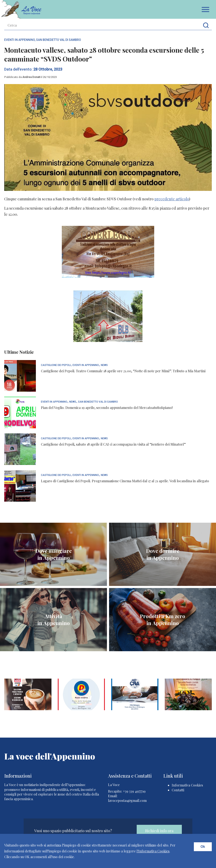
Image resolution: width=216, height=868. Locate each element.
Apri (205, 9)
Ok (203, 847)
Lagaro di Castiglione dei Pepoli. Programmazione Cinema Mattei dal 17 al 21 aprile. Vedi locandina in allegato (125, 481)
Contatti (178, 790)
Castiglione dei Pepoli (56, 365)
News (104, 365)
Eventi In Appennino (20, 40)
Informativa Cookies (187, 785)
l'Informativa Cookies (153, 851)
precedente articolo (172, 199)
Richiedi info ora (159, 831)
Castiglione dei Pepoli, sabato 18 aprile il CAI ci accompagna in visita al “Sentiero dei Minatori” (113, 444)
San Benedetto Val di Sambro (59, 40)
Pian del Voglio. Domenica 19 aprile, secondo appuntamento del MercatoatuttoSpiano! (107, 408)
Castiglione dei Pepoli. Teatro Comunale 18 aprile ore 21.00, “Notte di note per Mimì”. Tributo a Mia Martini (123, 371)
